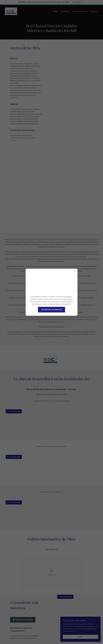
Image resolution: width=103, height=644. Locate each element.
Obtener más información (51, 310)
